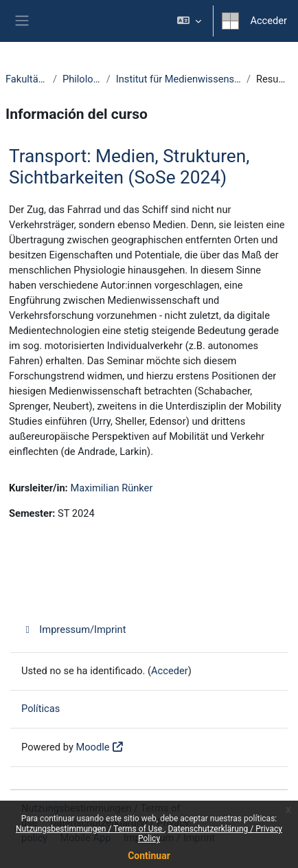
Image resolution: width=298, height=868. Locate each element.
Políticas (41, 709)
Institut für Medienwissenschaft (179, 79)
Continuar (149, 856)
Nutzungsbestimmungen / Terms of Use (90, 829)
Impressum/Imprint (73, 630)
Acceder (268, 21)
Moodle (92, 747)
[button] (189, 21)
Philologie (82, 79)
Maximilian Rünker (111, 488)
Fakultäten (26, 79)
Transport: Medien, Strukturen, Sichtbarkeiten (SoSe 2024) (129, 167)
